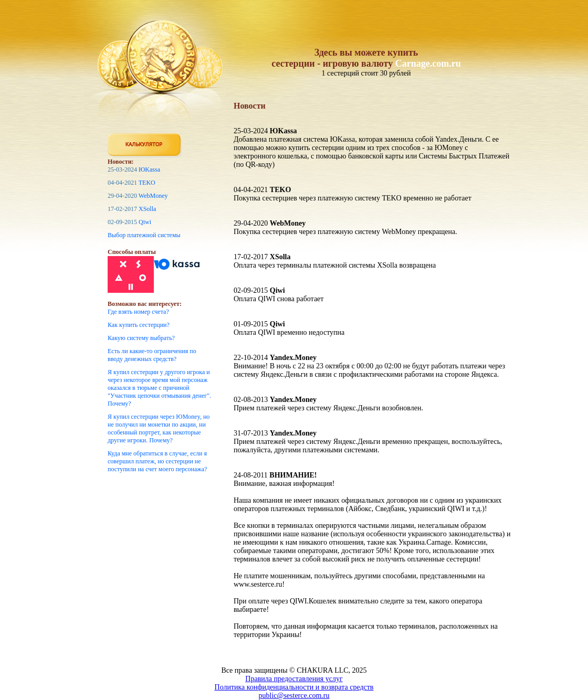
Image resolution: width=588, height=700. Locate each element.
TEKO (147, 183)
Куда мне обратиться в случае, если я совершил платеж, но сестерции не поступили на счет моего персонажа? (157, 461)
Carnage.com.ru (428, 63)
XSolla (147, 209)
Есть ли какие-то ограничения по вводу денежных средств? (152, 355)
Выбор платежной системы (144, 235)
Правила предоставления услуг (294, 679)
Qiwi (145, 222)
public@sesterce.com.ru (294, 696)
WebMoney (153, 196)
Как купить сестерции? (139, 325)
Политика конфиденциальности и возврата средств (294, 687)
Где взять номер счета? (138, 312)
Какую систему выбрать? (141, 338)
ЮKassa (149, 169)
